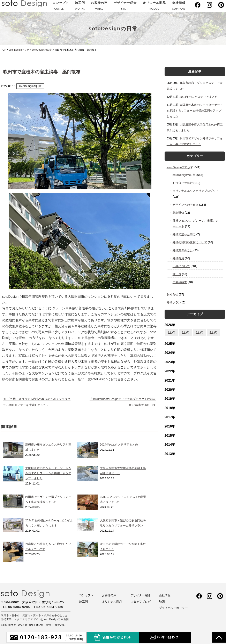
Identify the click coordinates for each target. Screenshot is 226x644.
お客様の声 (99, 6)
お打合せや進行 (183, 183)
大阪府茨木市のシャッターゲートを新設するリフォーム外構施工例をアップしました (48, 473)
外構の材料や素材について (190, 242)
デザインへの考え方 (186, 205)
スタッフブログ (141, 602)
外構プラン (174, 302)
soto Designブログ (179, 167)
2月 (184, 332)
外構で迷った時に (184, 234)
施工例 (80, 6)
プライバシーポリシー (173, 608)
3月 (198, 332)
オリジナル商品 (154, 6)
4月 (212, 332)
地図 (162, 602)
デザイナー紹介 (125, 6)
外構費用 (178, 258)
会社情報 (179, 6)
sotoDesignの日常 (184, 175)
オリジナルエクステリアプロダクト (196, 191)
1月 (170, 332)
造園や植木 (180, 282)
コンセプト (61, 6)
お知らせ (172, 294)
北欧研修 (178, 213)
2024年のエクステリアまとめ (119, 445)
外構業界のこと (183, 250)
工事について (181, 266)
